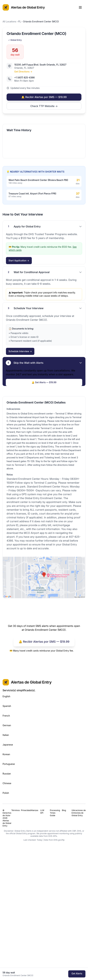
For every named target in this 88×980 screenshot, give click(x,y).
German (7, 725)
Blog (64, 810)
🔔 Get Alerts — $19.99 (44, 382)
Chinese (7, 783)
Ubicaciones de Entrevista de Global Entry (79, 813)
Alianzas (34, 810)
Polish (6, 793)
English (6, 696)
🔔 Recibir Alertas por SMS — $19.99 (44, 97)
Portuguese (9, 764)
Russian (7, 774)
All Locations (9, 21)
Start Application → (19, 260)
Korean (6, 754)
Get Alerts (77, 973)
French (6, 716)
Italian (6, 735)
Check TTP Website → (44, 106)
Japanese (8, 745)
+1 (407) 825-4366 (24, 77)
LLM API (42, 812)
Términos (15, 810)
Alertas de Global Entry (24, 7)
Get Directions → (23, 72)
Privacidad (24, 810)
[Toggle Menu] (82, 7)
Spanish (7, 706)
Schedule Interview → (20, 351)
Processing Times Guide (55, 813)
